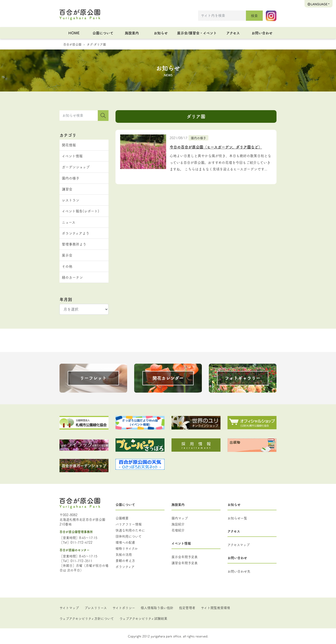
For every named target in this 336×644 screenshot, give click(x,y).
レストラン (71, 200)
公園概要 (122, 518)
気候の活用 (124, 554)
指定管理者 (187, 608)
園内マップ (180, 518)
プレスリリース (96, 608)
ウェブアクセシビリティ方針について (87, 618)
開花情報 (69, 145)
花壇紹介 (178, 530)
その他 (67, 266)
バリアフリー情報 (129, 524)
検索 (254, 16)
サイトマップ (69, 608)
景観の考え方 (125, 560)
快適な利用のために (130, 530)
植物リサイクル (127, 548)
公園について (103, 33)
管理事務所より (74, 244)
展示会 (67, 255)
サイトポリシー (124, 608)
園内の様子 (198, 138)
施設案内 (132, 33)
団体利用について (129, 536)
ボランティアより (76, 233)
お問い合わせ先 (239, 571)
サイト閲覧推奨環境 (215, 608)
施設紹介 (178, 524)
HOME (74, 33)
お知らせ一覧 (237, 518)
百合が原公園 (72, 44)
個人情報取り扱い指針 (157, 608)
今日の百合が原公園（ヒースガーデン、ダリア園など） (216, 147)
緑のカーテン (72, 277)
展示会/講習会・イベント (197, 33)
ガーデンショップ (76, 167)
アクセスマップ (239, 545)
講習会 (67, 189)
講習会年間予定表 (185, 563)
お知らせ (161, 33)
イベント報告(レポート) (80, 211)
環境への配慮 (125, 542)
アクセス (233, 33)
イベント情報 (72, 156)
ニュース (69, 222)
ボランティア (125, 567)
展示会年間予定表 (185, 557)
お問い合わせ (262, 33)
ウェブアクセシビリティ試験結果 (143, 618)
